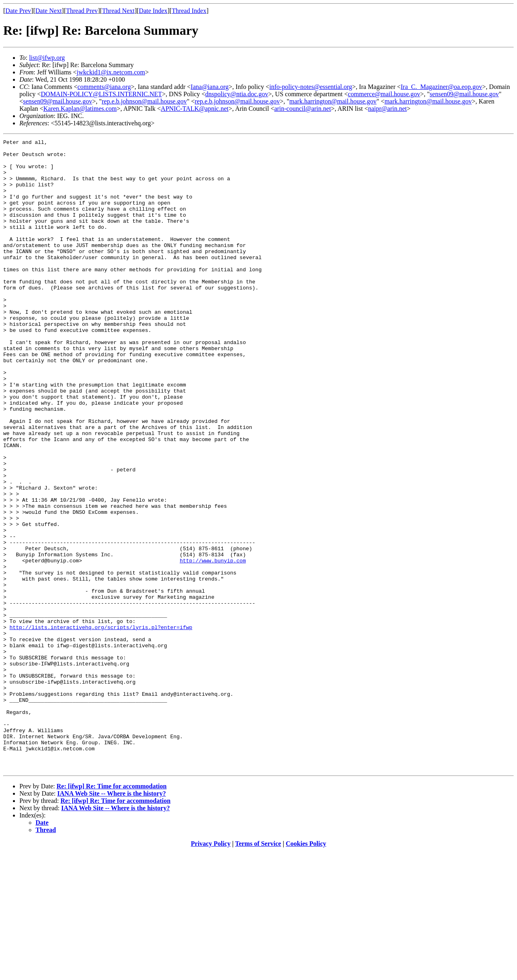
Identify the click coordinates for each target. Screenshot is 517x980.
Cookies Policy (306, 970)
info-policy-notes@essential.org (311, 87)
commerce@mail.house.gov (384, 94)
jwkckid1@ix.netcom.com (111, 72)
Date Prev (18, 11)
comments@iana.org (104, 87)
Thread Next (118, 11)
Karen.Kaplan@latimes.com (80, 109)
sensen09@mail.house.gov (464, 94)
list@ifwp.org (47, 58)
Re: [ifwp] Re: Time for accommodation (111, 912)
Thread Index (189, 11)
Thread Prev (82, 11)
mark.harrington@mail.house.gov (333, 101)
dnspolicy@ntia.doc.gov (237, 94)
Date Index (153, 11)
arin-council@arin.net (303, 109)
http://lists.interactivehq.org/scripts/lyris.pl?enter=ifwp (101, 725)
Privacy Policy (211, 970)
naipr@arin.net (387, 109)
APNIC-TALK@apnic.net (195, 109)
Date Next (49, 11)
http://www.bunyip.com (213, 645)
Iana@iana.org (210, 87)
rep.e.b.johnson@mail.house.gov (144, 101)
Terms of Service (258, 970)
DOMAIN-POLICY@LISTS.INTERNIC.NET (101, 94)
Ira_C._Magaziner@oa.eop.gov (441, 87)
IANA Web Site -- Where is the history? (112, 920)
